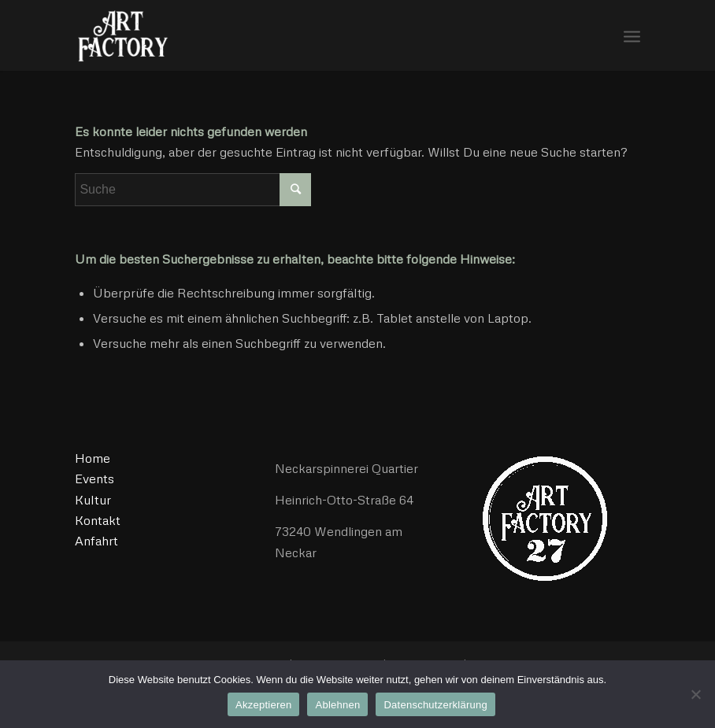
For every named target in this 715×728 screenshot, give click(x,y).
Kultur (93, 500)
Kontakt (98, 520)
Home (93, 458)
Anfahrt (96, 541)
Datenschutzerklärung (435, 705)
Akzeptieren (263, 705)
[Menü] (632, 35)
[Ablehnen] (695, 694)
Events (94, 479)
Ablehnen (337, 705)
